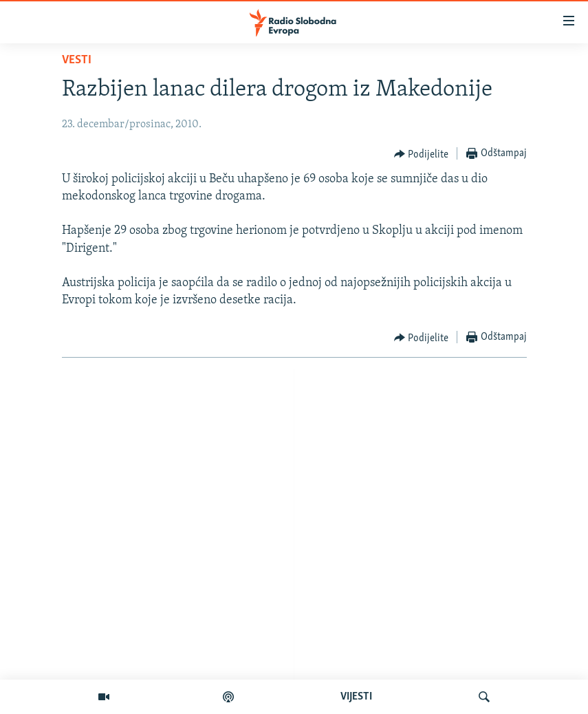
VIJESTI (356, 697)
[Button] (422, 154)
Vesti (77, 60)
